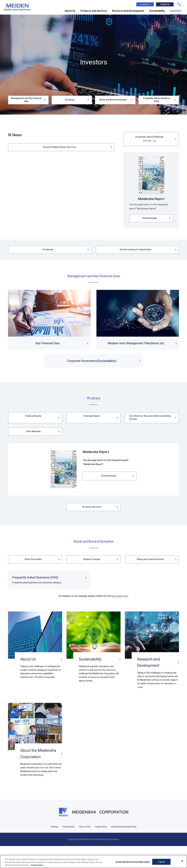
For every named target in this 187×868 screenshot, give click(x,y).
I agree (161, 862)
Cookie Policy (101, 849)
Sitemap (51, 849)
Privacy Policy (66, 849)
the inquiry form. (120, 611)
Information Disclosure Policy (126, 849)
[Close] (182, 861)
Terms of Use (83, 849)
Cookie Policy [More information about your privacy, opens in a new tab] (37, 865)
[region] (93, 862)
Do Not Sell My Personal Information (133, 862)
